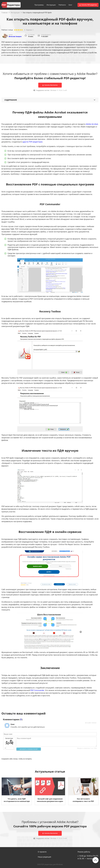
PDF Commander (37, 690)
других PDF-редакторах (33, 142)
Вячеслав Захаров (15, 36)
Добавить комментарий (29, 749)
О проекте (42, 852)
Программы (39, 5)
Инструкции (51, 5)
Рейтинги (62, 5)
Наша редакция (44, 857)
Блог (70, 5)
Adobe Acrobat (92, 124)
